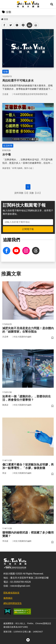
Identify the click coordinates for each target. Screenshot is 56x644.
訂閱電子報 (28, 229)
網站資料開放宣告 (13, 603)
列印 (36, 25)
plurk (17, 25)
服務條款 (8, 598)
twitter (11, 25)
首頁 (5, 19)
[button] (52, 4)
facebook (4, 25)
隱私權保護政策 (11, 593)
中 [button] (29, 25)
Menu (4, 4)
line (22, 25)
